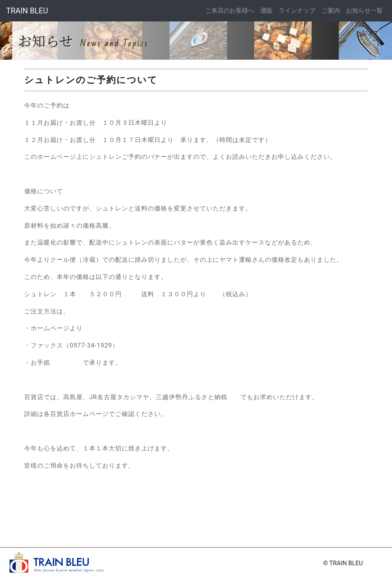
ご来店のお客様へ (230, 11)
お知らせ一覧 (364, 11)
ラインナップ (297, 11)
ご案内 (331, 11)
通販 (266, 11)
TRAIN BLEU (27, 11)
